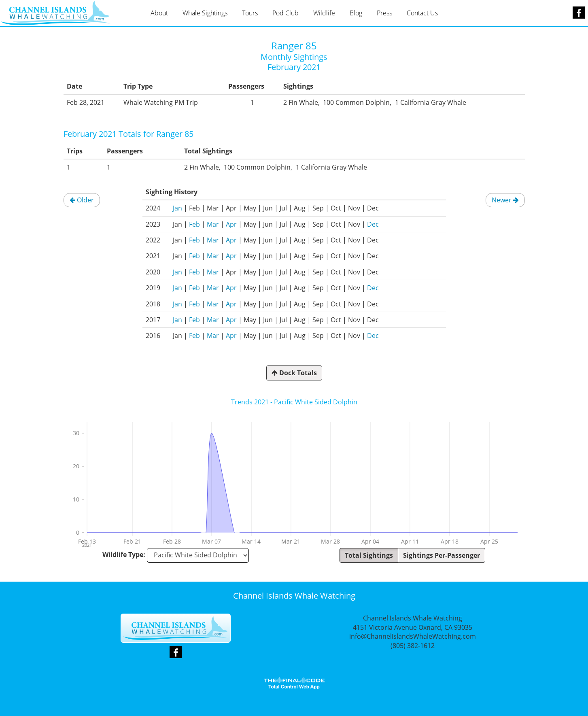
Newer (505, 200)
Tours (250, 13)
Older (82, 200)
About (159, 13)
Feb (194, 224)
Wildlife (324, 13)
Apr (231, 224)
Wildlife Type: (124, 555)
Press (384, 13)
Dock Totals (294, 373)
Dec (373, 224)
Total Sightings (369, 555)
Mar (213, 224)
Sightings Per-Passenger (442, 555)
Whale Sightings (205, 13)
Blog (356, 13)
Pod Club (286, 13)
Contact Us (422, 13)
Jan (177, 208)
